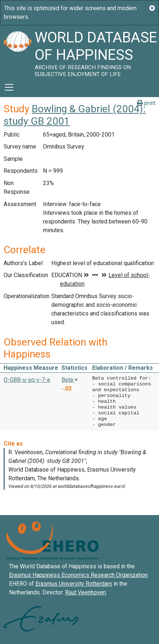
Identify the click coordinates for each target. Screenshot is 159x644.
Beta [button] (68, 380)
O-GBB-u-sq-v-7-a (27, 380)
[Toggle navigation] (9, 87)
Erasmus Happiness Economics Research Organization (78, 575)
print (146, 103)
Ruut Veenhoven (85, 592)
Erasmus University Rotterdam (74, 584)
